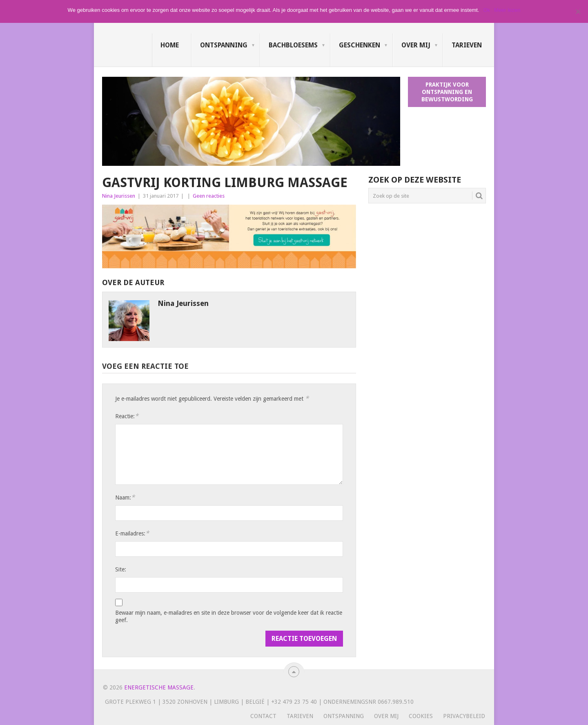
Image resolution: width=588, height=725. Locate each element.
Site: (121, 569)
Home (170, 45)
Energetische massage (159, 687)
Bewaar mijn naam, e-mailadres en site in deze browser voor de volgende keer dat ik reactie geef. (229, 616)
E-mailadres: (132, 533)
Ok (487, 10)
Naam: (125, 497)
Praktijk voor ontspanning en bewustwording (447, 92)
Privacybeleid (464, 716)
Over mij (416, 45)
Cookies (421, 716)
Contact (263, 716)
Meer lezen (507, 10)
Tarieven (467, 45)
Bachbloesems (293, 45)
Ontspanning (224, 45)
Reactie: (127, 416)
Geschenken (360, 45)
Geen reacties (209, 196)
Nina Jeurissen (119, 196)
